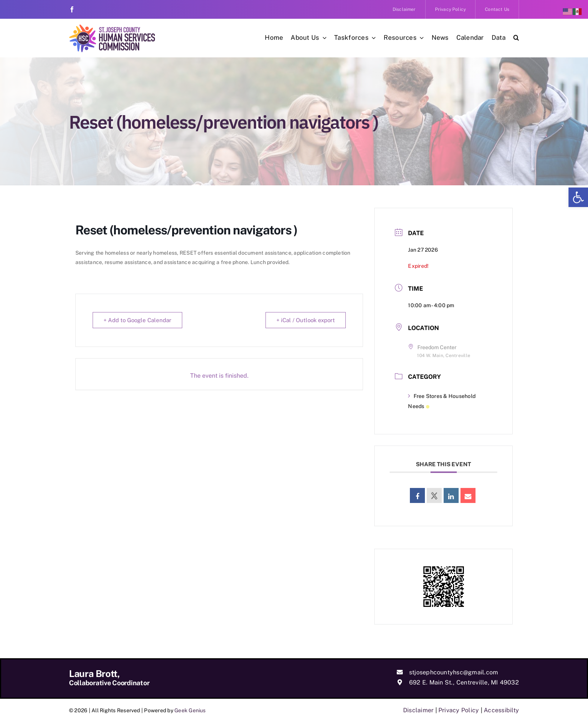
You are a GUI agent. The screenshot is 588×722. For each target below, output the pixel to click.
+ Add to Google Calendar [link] (137, 320)
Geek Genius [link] (190, 710)
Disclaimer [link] (418, 710)
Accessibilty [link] (501, 710)
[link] (578, 197)
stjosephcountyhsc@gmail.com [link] (454, 672)
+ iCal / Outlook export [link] (306, 320)
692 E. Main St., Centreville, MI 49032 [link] (464, 682)
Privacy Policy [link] (459, 710)
